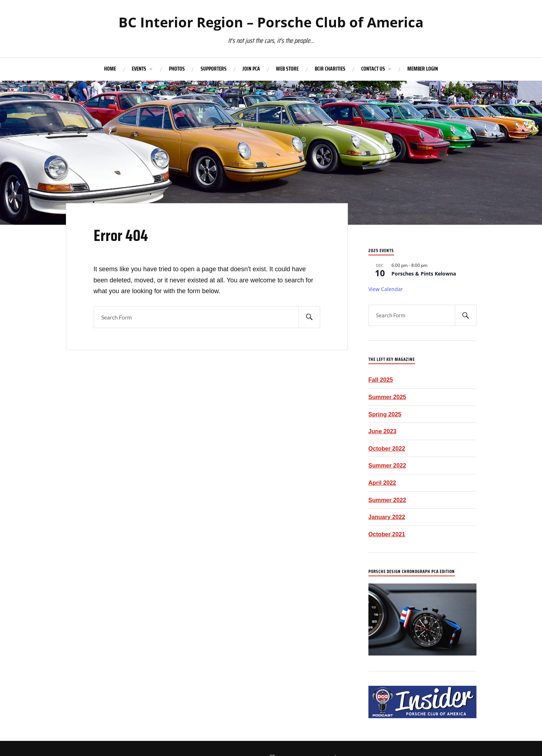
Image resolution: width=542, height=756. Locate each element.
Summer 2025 (387, 397)
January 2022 (387, 517)
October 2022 (387, 448)
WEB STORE (287, 69)
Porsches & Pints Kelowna (424, 274)
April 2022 (382, 483)
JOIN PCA (251, 69)
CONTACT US (373, 69)
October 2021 (387, 534)
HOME (110, 69)
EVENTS (139, 69)
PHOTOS (177, 69)
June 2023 (382, 431)
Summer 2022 (387, 465)
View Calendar (386, 289)
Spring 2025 (385, 414)
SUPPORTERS (214, 69)
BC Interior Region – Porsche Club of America (271, 22)
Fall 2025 (381, 380)
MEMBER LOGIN (423, 69)
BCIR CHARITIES (330, 69)
